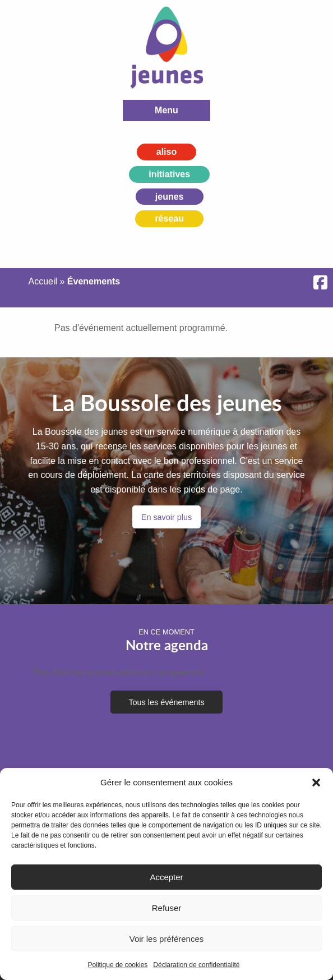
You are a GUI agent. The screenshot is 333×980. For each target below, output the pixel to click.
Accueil (43, 281)
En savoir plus (166, 517)
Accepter (166, 877)
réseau (169, 218)
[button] (316, 783)
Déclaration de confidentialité (196, 965)
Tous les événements (166, 702)
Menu (166, 110)
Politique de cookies (118, 965)
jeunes (170, 197)
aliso (166, 152)
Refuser (167, 908)
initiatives (169, 174)
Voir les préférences (167, 939)
